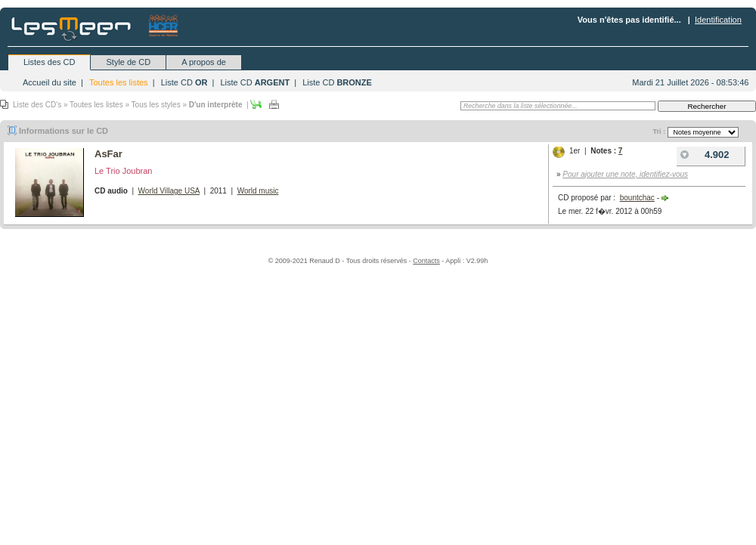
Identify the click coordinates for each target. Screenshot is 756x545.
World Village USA (169, 191)
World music (258, 191)
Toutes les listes (119, 82)
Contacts (426, 261)
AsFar (108, 154)
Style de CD (128, 62)
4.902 (703, 155)
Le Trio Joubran (123, 171)
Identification (718, 20)
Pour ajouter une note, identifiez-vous (625, 174)
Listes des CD (49, 62)
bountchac (637, 198)
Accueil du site (50, 82)
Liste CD (184, 82)
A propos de (204, 62)
